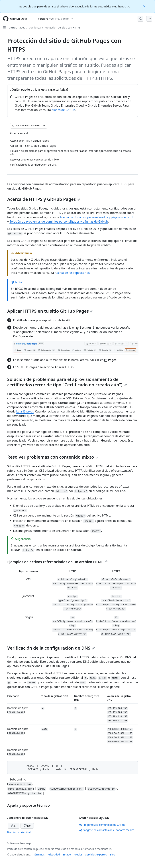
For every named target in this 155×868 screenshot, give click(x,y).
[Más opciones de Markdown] (44, 126)
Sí (14, 826)
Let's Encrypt (25, 411)
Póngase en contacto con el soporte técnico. (107, 830)
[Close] (145, 6)
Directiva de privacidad (19, 832)
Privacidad (54, 854)
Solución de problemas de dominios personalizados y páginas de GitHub (59, 221)
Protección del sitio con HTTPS (62, 28)
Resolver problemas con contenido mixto (53, 457)
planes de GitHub (63, 110)
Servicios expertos (96, 854)
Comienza (35, 28)
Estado (67, 854)
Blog (113, 854)
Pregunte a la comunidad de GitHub (102, 825)
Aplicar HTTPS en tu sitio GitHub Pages (50, 311)
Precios (78, 854)
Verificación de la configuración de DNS (51, 648)
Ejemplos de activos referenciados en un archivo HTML (57, 562)
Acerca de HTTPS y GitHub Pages (44, 199)
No (27, 826)
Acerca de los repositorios (72, 273)
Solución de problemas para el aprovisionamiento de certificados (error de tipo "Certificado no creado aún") (67, 382)
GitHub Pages (17, 28)
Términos (39, 854)
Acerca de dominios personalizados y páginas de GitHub (98, 217)
